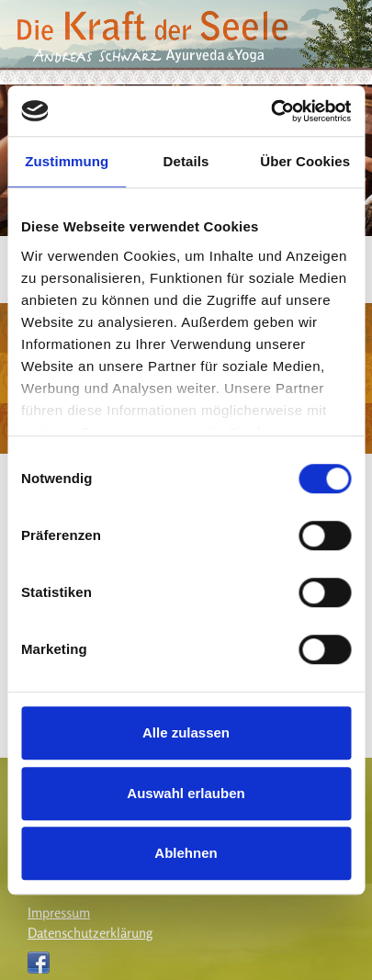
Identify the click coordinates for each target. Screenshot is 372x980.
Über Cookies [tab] (305, 161)
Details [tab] (186, 161)
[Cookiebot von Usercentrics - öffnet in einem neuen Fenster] (271, 111)
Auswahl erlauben (186, 793)
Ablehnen (186, 853)
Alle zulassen (186, 732)
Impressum (59, 912)
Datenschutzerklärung (90, 933)
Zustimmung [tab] (67, 161)
